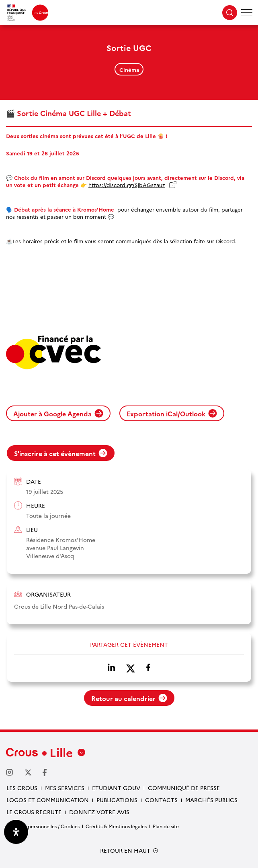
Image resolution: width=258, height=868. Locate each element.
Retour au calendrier (129, 698)
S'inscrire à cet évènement (61, 453)
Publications (117, 800)
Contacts (161, 800)
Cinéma (129, 69)
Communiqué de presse (184, 788)
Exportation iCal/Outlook (172, 414)
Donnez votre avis (99, 812)
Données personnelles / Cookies (43, 826)
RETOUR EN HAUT (125, 851)
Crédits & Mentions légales (116, 826)
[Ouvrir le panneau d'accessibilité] (16, 832)
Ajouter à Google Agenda (58, 414)
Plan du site (166, 826)
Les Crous (22, 788)
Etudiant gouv (116, 788)
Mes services (65, 788)
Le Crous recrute (34, 812)
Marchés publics (211, 800)
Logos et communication (48, 800)
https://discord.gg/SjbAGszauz (127, 185)
